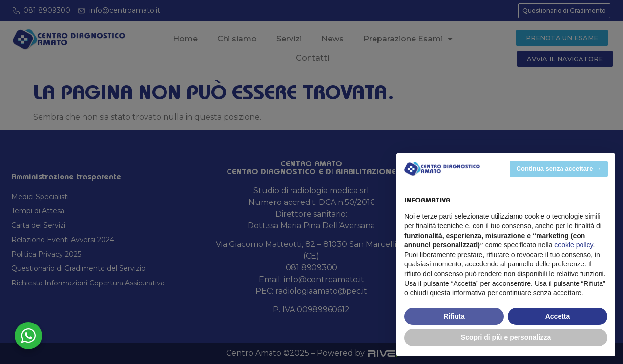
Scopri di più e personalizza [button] (506, 337)
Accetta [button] (558, 316)
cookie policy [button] (573, 245)
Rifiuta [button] (454, 316)
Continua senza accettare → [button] (559, 169)
